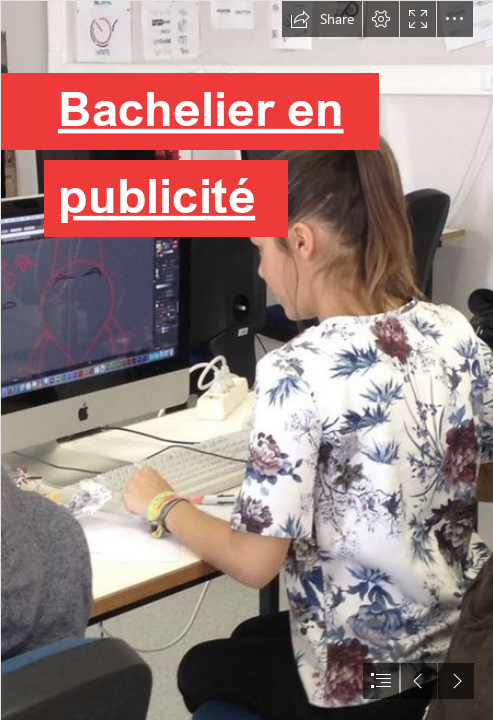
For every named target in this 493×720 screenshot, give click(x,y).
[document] (246, 360)
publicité (155, 195)
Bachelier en (200, 108)
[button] (322, 19)
